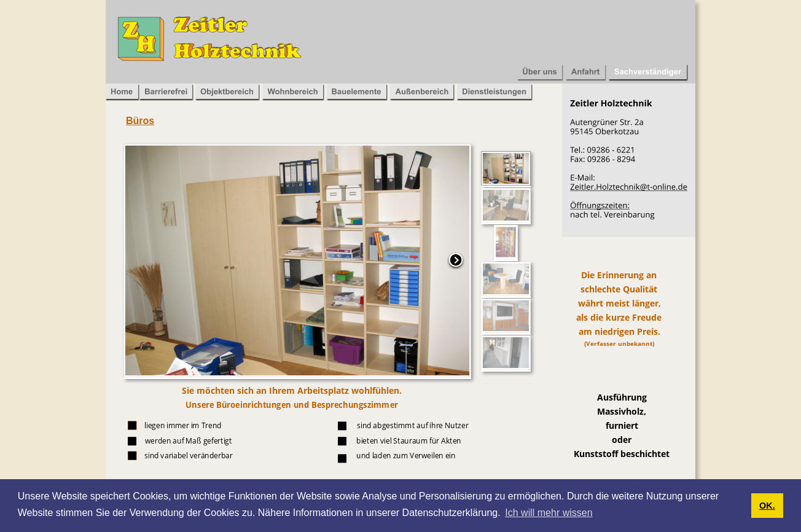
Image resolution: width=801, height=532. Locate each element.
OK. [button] (767, 506)
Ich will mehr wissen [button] (549, 513)
